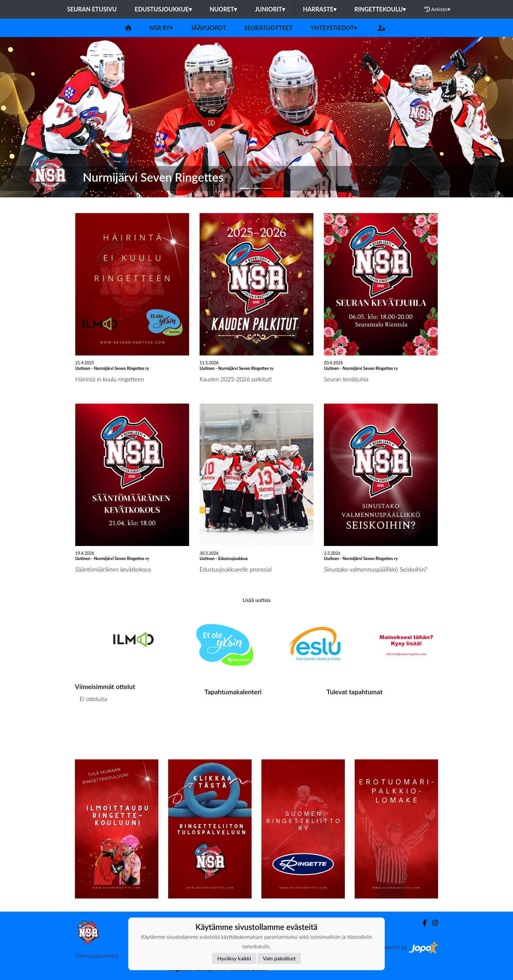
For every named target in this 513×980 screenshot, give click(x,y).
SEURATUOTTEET (268, 28)
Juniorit (270, 9)
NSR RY (161, 28)
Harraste (320, 9)
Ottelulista (91, 724)
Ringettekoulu (380, 9)
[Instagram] (433, 923)
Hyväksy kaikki (234, 958)
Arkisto (437, 9)
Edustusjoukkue (163, 9)
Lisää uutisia (256, 600)
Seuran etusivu (92, 9)
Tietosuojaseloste (97, 955)
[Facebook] (422, 923)
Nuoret (223, 9)
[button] (38, 117)
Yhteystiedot (334, 28)
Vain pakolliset (279, 958)
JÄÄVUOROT (208, 28)
